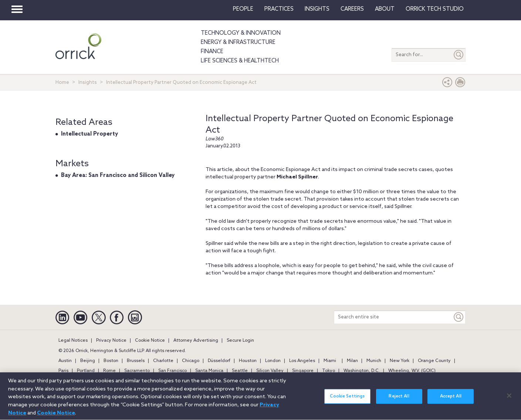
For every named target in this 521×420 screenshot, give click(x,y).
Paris (63, 371)
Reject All (399, 400)
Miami (330, 361)
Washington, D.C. (362, 371)
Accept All (451, 400)
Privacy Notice (111, 341)
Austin (65, 361)
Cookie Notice (150, 341)
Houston (248, 361)
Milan (352, 361)
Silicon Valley (270, 371)
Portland (86, 371)
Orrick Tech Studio (435, 9)
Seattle (240, 371)
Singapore (303, 371)
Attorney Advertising (196, 341)
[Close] (509, 399)
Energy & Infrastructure (238, 42)
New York (400, 361)
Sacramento (137, 371)
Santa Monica (209, 371)
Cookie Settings (347, 400)
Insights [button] (317, 9)
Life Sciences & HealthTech (240, 61)
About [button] (385, 9)
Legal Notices (73, 341)
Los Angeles (302, 361)
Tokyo (329, 371)
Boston (111, 361)
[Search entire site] (393, 317)
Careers (352, 9)
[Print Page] (460, 84)
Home (62, 83)
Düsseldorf (219, 361)
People (243, 9)
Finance (212, 52)
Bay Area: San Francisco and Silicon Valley (118, 175)
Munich (374, 361)
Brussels (136, 361)
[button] (447, 84)
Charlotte (163, 361)
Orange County (434, 361)
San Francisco (172, 371)
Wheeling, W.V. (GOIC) (412, 371)
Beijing (88, 361)
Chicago (191, 361)
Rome (109, 371)
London (273, 361)
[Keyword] (459, 317)
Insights (88, 83)
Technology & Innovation (241, 33)
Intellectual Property (89, 134)
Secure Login (240, 341)
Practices (279, 9)
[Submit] (459, 55)
